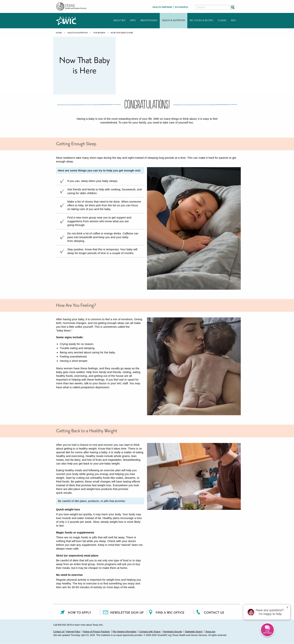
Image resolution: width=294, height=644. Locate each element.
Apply (133, 21)
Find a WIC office (170, 613)
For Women (99, 33)
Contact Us (214, 613)
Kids (233, 21)
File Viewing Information (124, 632)
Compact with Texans (150, 632)
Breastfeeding (149, 21)
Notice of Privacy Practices (96, 632)
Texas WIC (66, 21)
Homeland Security (173, 632)
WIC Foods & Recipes (201, 21)
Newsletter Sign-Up (127, 613)
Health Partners (162, 7)
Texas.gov (210, 632)
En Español (182, 7)
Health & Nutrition (174, 21)
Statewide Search (194, 632)
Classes (222, 21)
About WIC (120, 21)
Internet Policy (73, 632)
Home (59, 33)
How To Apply (79, 613)
